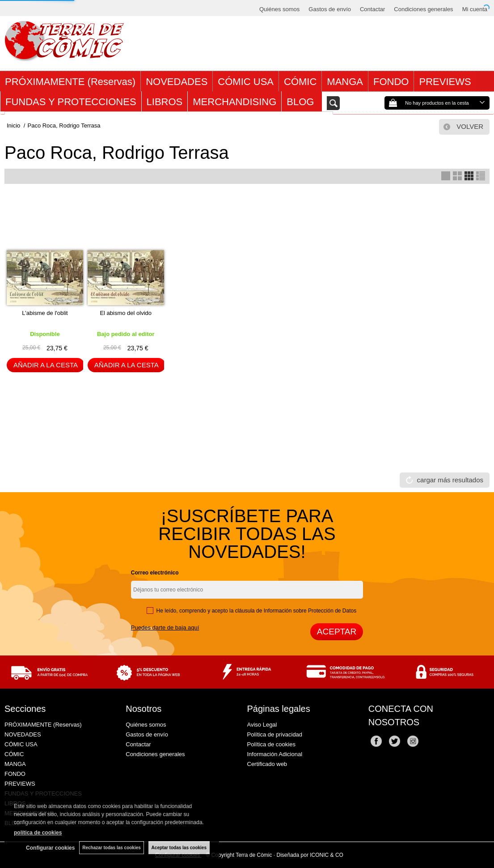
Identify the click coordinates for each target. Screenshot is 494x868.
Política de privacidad (275, 734)
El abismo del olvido (126, 313)
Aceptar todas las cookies (179, 848)
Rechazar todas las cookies (112, 848)
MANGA (345, 82)
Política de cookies (271, 744)
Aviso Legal (262, 725)
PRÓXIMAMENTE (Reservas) (70, 82)
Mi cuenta (475, 9)
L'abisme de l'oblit (45, 313)
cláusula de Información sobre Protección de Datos (296, 611)
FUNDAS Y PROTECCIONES (71, 102)
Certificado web (267, 764)
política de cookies (38, 833)
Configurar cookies (50, 848)
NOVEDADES (177, 82)
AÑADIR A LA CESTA (46, 365)
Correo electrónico (155, 573)
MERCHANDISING (234, 102)
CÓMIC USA (246, 82)
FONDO (391, 82)
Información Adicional (275, 754)
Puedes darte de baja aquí (165, 628)
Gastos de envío (330, 9)
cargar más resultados (450, 480)
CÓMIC (300, 82)
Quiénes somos (279, 9)
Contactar (372, 9)
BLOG (302, 102)
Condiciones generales (423, 9)
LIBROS (165, 102)
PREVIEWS (445, 82)
